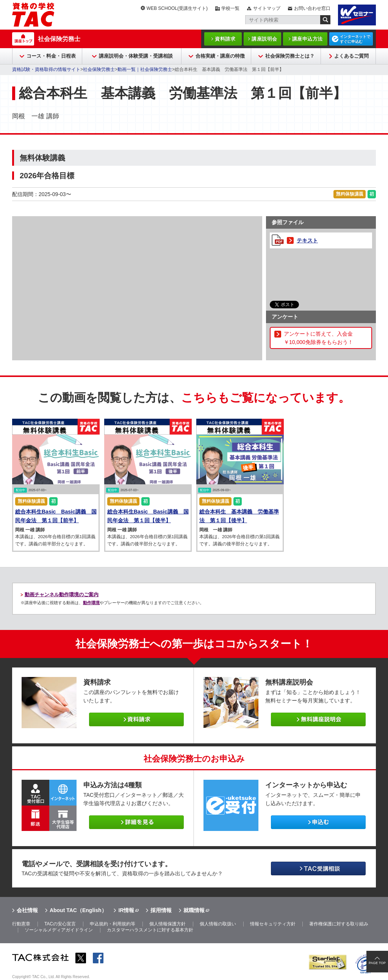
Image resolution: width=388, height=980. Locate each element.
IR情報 (126, 910)
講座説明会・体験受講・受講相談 (136, 56)
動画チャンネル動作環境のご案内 (62, 594)
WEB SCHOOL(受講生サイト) (177, 8)
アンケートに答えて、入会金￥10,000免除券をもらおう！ (318, 338)
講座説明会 (264, 39)
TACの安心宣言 (60, 924)
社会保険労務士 (59, 39)
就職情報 (194, 910)
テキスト (307, 240)
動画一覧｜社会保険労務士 (145, 69)
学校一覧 (230, 8)
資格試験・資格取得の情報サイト (46, 69)
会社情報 (27, 910)
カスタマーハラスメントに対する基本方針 (150, 930)
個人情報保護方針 (167, 924)
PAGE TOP (377, 963)
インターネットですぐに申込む (355, 39)
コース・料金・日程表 (51, 56)
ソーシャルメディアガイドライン (59, 930)
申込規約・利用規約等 (113, 924)
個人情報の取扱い (218, 924)
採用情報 (161, 910)
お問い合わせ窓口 (312, 8)
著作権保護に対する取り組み (339, 924)
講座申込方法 (307, 39)
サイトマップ (267, 8)
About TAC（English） (78, 910)
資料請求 (225, 39)
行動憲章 (21, 924)
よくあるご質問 (351, 56)
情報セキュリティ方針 (273, 924)
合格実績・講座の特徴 (220, 56)
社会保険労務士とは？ (290, 56)
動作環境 (91, 603)
